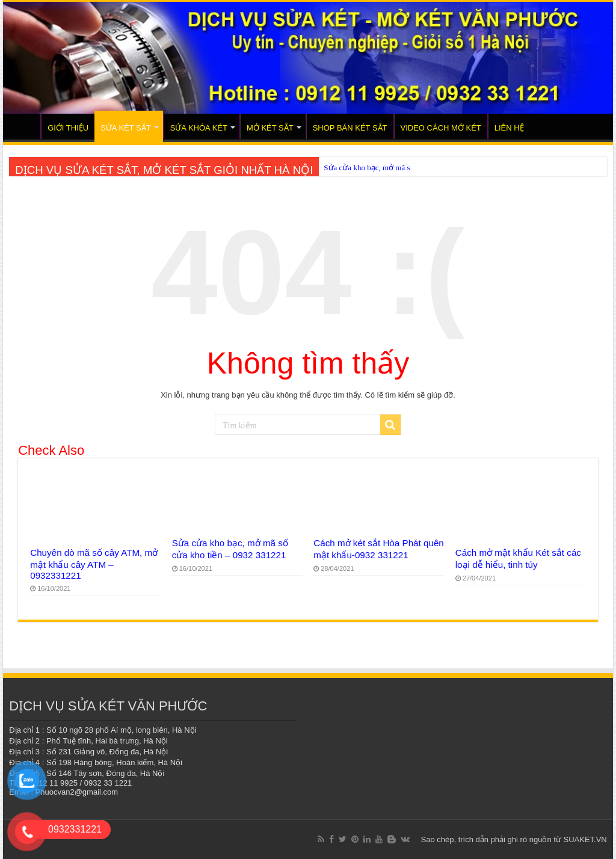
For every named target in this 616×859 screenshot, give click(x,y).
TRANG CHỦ (25, 126)
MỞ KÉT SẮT (270, 128)
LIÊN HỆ (509, 128)
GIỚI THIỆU (68, 128)
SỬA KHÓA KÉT (199, 128)
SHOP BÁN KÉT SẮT (350, 128)
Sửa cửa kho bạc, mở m (362, 168)
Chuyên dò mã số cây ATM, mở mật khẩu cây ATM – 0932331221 (94, 564)
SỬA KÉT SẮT (126, 128)
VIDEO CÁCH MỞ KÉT (441, 128)
